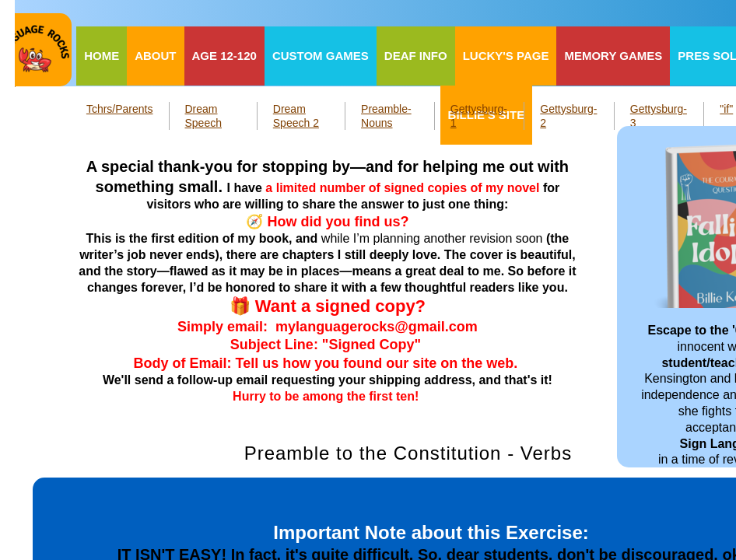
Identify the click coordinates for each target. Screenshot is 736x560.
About (155, 56)
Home (102, 56)
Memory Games (613, 56)
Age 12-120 (224, 56)
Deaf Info (416, 56)
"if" (726, 109)
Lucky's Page (506, 56)
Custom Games (321, 56)
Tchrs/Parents (120, 109)
